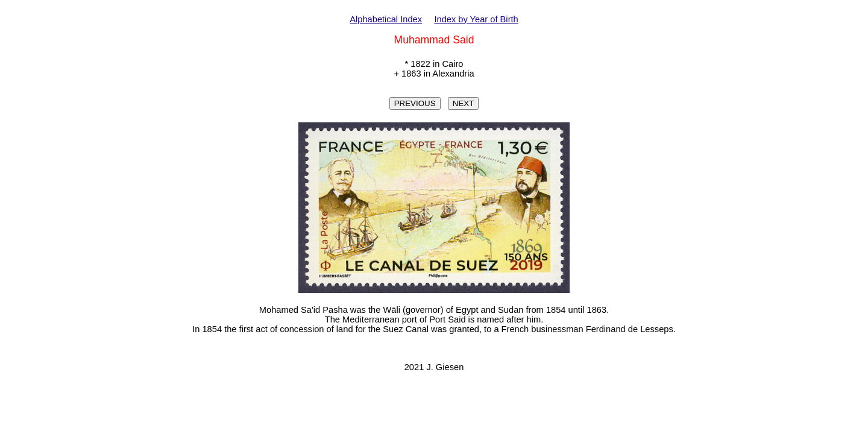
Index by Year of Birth (476, 19)
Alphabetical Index (386, 19)
